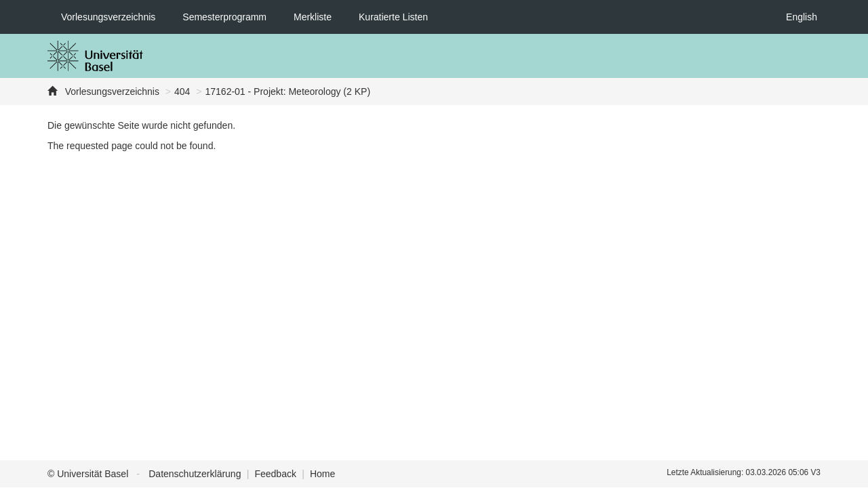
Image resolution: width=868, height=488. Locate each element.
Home (322, 474)
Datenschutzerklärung (195, 474)
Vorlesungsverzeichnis (108, 17)
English (802, 17)
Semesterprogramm (224, 17)
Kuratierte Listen (393, 17)
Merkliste (313, 17)
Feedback (275, 474)
